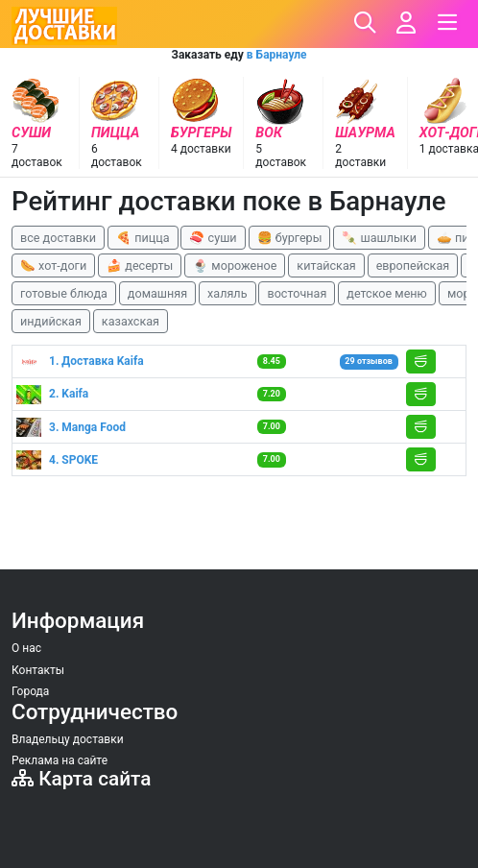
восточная (297, 293)
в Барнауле (277, 55)
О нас (26, 648)
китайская (326, 265)
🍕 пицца (143, 238)
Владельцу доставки (68, 739)
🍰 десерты (140, 265)
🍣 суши (213, 238)
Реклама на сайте (60, 760)
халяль (227, 293)
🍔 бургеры (290, 238)
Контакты (38, 670)
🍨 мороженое (235, 265)
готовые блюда (64, 293)
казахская (131, 321)
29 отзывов (368, 361)
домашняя (157, 293)
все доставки (58, 238)
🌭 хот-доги (53, 265)
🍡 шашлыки (379, 238)
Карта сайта (81, 779)
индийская (51, 321)
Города (30, 691)
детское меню (387, 293)
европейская (413, 265)
